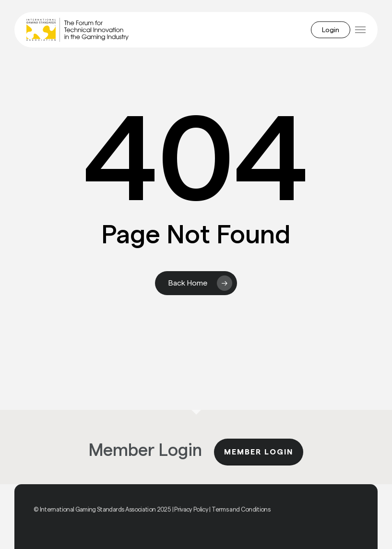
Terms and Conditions (241, 509)
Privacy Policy (191, 509)
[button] (360, 30)
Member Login (259, 452)
